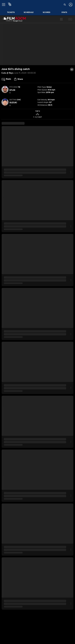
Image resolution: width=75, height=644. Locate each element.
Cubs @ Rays (7, 73)
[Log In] (70, 5)
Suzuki (13, 103)
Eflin (12, 90)
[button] (61, 19)
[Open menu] (5, 5)
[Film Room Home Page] (14, 19)
